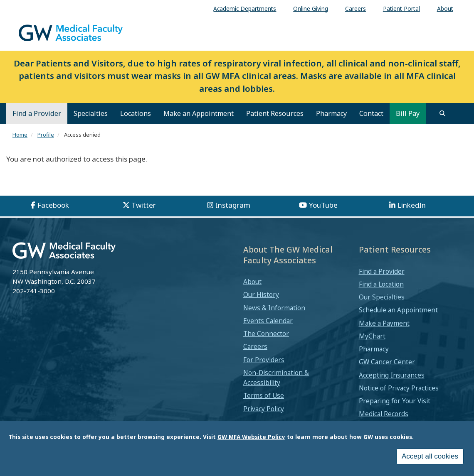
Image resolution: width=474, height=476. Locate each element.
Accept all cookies (430, 458)
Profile (46, 135)
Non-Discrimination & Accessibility (276, 378)
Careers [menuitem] (355, 9)
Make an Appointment (199, 113)
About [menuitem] (445, 9)
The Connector (266, 334)
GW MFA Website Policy (251, 438)
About (252, 282)
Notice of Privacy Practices (399, 388)
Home (20, 135)
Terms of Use (264, 395)
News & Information (274, 308)
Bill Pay (408, 113)
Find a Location (381, 284)
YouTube (323, 205)
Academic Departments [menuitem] (245, 9)
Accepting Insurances (392, 375)
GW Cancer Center (387, 362)
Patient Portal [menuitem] (401, 9)
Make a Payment (384, 323)
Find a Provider (37, 113)
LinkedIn (412, 205)
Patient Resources (275, 113)
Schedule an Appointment (398, 310)
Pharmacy (331, 113)
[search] (442, 113)
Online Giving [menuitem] (311, 9)
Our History (261, 294)
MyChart (372, 336)
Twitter (144, 205)
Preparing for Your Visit (395, 401)
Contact (371, 113)
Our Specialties (382, 297)
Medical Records (384, 414)
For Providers (264, 360)
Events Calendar (268, 321)
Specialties (91, 113)
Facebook (53, 205)
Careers (255, 346)
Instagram (233, 205)
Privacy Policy (264, 409)
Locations (136, 113)
